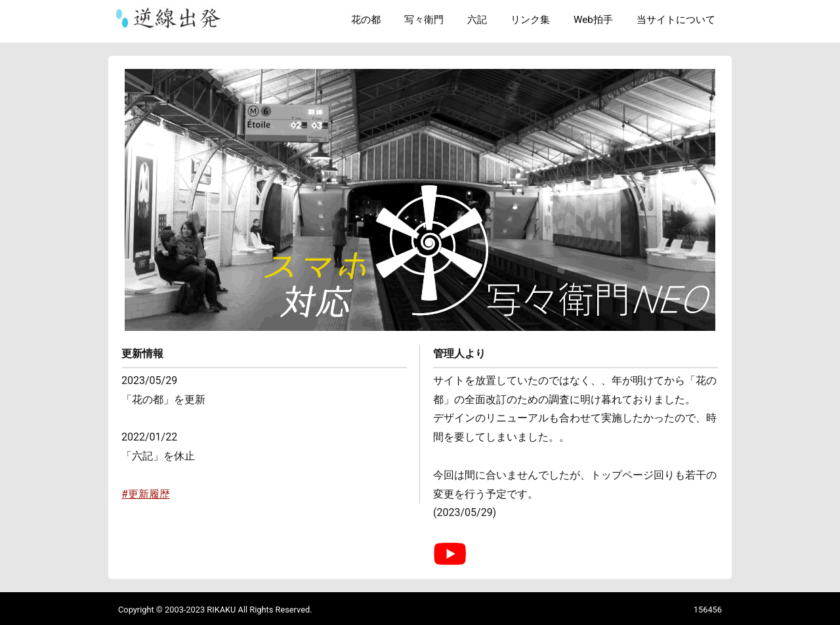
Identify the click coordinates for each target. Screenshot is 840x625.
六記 (477, 20)
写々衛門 (424, 20)
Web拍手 (593, 20)
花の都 (366, 20)
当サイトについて (676, 20)
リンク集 (530, 20)
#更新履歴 (146, 494)
